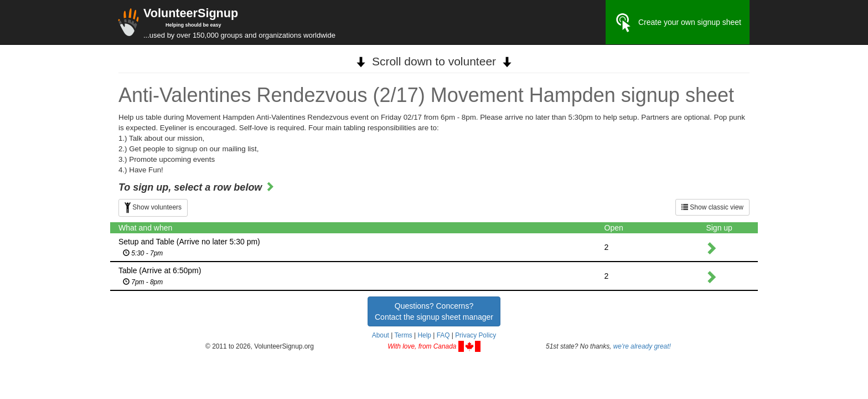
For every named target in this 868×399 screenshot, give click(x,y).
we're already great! (642, 346)
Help (424, 335)
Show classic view (712, 207)
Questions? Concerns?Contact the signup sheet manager (434, 311)
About (381, 335)
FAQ (443, 335)
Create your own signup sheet (678, 23)
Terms (403, 335)
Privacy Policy (476, 335)
